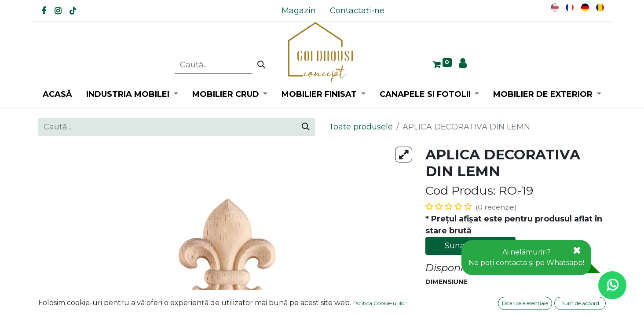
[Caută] (261, 65)
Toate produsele (361, 127)
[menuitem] (299, 11)
